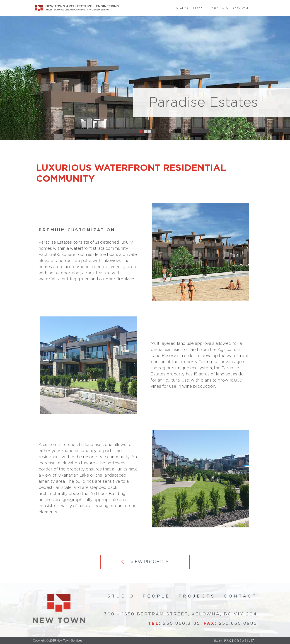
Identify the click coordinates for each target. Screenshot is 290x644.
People (199, 8)
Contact (241, 8)
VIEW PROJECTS (149, 562)
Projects (219, 8)
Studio (182, 8)
